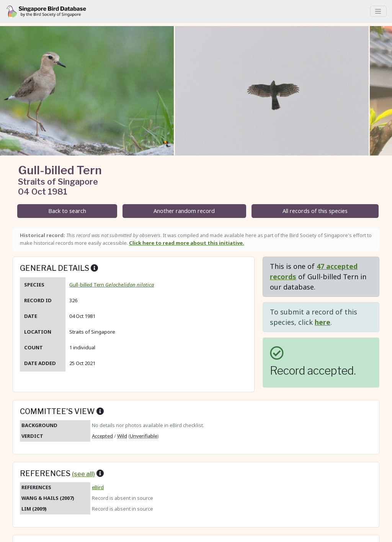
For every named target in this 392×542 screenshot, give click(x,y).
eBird (98, 487)
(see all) (83, 474)
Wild (122, 436)
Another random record (184, 211)
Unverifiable (144, 436)
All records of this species (315, 211)
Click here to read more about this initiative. (187, 243)
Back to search (67, 211)
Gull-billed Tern (112, 285)
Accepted (102, 436)
